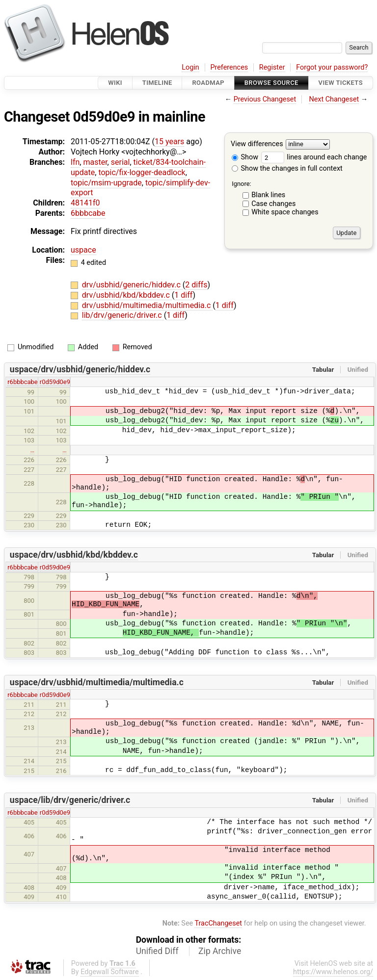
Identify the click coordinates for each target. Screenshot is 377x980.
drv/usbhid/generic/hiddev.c (132, 285)
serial (121, 162)
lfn (75, 162)
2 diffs (196, 285)
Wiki (115, 83)
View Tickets (341, 83)
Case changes (273, 204)
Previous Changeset (265, 99)
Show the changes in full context (287, 168)
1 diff (183, 295)
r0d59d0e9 (55, 382)
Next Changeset (334, 99)
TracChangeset (218, 923)
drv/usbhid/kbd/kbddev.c (127, 295)
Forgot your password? (332, 67)
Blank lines (268, 195)
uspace (83, 250)
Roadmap (208, 83)
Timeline (157, 83)
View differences (257, 144)
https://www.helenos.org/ (333, 972)
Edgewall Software (110, 972)
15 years (169, 142)
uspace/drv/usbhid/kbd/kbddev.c (74, 555)
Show (245, 157)
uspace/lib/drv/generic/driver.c (70, 800)
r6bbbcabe (22, 382)
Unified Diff (157, 951)
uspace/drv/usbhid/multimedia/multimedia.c (97, 682)
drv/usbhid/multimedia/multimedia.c (148, 305)
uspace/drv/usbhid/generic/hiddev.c (80, 369)
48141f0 (85, 203)
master (95, 162)
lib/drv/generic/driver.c (123, 315)
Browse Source (271, 83)
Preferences (229, 67)
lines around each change (314, 157)
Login (190, 67)
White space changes (285, 212)
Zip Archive (220, 951)
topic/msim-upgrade (106, 183)
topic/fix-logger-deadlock (142, 172)
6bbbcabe (88, 213)
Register (272, 67)
